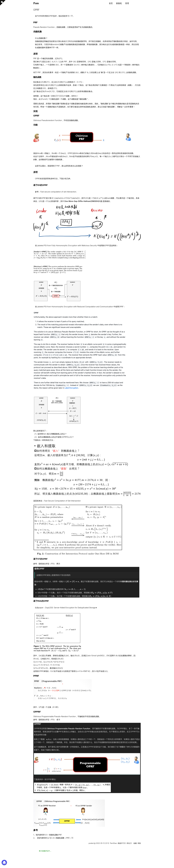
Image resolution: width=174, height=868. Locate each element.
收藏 (135, 843)
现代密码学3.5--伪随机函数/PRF (49, 835)
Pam (36, 3)
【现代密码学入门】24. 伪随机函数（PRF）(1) (55, 838)
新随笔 (119, 3)
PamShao (113, 843)
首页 (111, 3)
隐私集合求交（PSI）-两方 (49, 564)
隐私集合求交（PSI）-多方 (49, 720)
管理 (127, 3)
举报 (139, 843)
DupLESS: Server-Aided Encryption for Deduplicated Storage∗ (71, 608)
